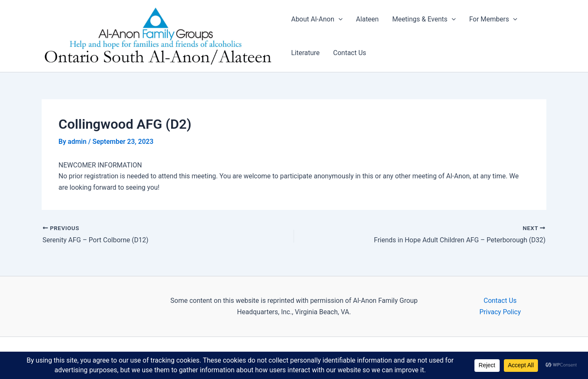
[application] (339, 19)
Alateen (367, 19)
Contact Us (350, 53)
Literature (305, 53)
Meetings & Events (424, 19)
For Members (493, 19)
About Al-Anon (317, 19)
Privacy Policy (500, 312)
